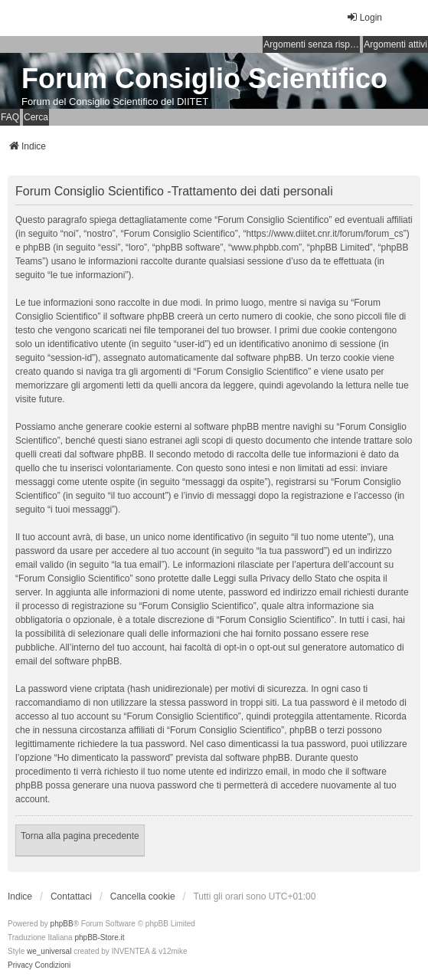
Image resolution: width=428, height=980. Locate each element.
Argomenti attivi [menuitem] (395, 44)
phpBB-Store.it (99, 937)
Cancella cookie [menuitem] (143, 896)
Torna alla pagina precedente (80, 836)
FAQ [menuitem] (10, 117)
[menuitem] (20, 965)
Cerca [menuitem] (36, 117)
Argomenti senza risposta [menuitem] (312, 44)
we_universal (49, 951)
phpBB (62, 924)
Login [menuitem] (364, 17)
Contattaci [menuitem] (71, 896)
